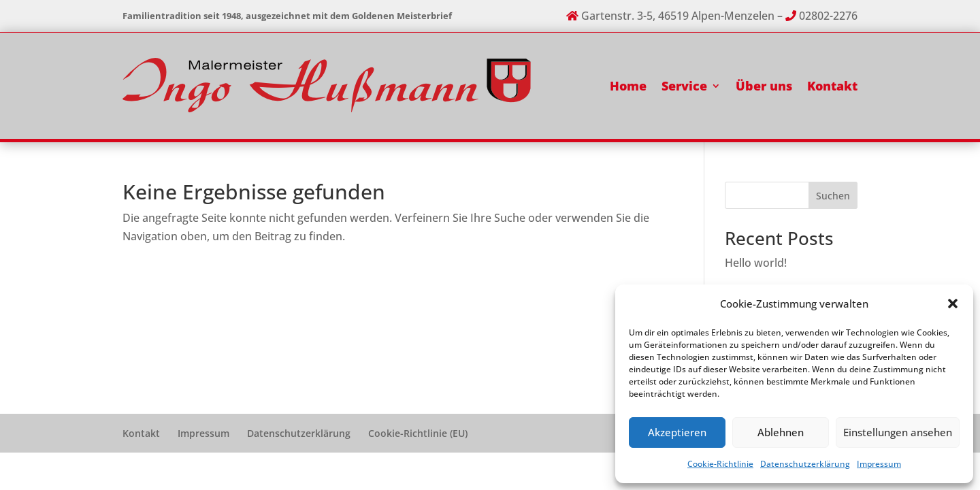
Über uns (764, 86)
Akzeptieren (677, 432)
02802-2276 (828, 16)
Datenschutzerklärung (805, 464)
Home (628, 86)
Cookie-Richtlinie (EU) (418, 433)
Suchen (833, 196)
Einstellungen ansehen (898, 432)
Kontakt (832, 86)
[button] (953, 304)
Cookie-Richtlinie (720, 464)
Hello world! (756, 263)
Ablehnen (781, 432)
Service (684, 86)
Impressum (879, 464)
